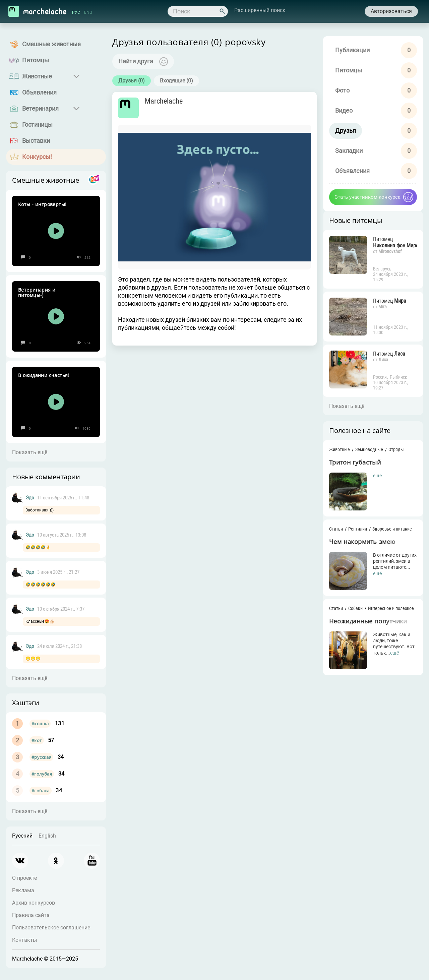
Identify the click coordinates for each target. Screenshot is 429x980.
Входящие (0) (179, 81)
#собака (41, 791)
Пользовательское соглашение (51, 928)
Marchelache (167, 102)
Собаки (353, 612)
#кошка (40, 724)
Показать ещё (30, 452)
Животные (37, 76)
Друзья (343, 131)
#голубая (42, 774)
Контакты (24, 940)
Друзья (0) (134, 81)
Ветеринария (40, 108)
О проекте (24, 878)
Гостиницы (37, 125)
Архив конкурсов (34, 903)
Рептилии (355, 532)
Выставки (36, 141)
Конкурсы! (37, 157)
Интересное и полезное (388, 612)
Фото (340, 90)
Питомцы (36, 60)
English (47, 836)
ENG (89, 12)
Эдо (30, 498)
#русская (41, 757)
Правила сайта (31, 915)
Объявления (39, 92)
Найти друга (138, 62)
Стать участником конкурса (365, 197)
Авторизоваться (390, 11)
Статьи (333, 532)
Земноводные (366, 451)
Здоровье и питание (389, 532)
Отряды (393, 451)
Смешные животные (51, 44)
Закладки (346, 151)
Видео (341, 110)
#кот (37, 740)
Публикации (350, 50)
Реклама (23, 890)
